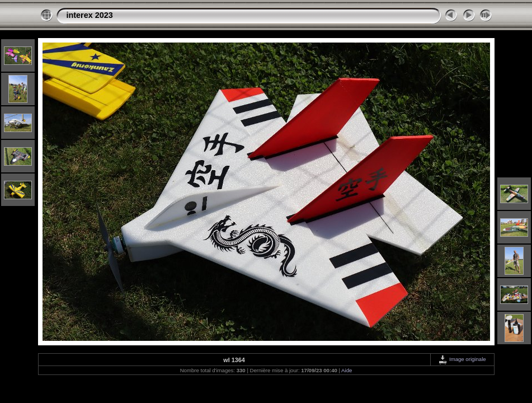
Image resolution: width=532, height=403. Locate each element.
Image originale (462, 359)
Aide (347, 370)
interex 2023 (90, 15)
